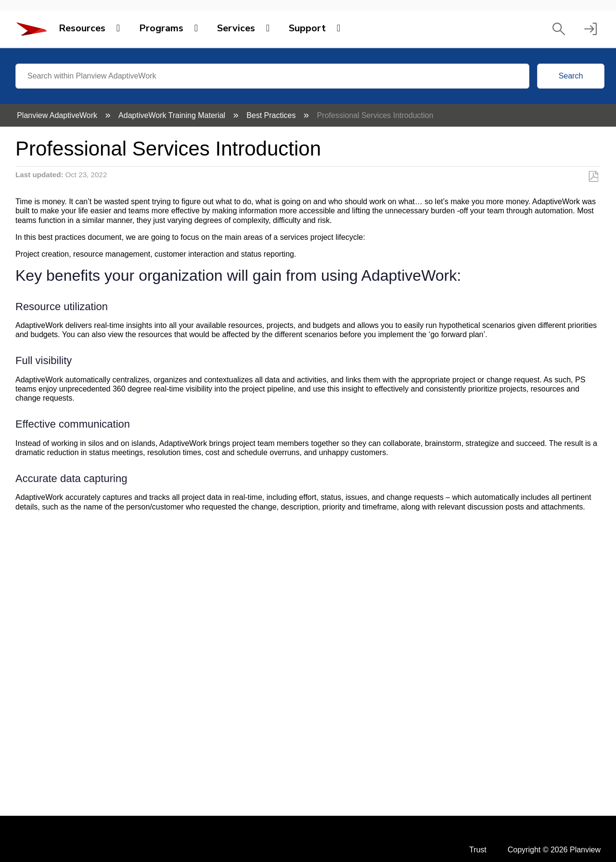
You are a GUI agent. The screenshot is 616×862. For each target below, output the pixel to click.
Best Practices (272, 115)
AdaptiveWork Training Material (173, 115)
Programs (161, 28)
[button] (559, 29)
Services (236, 28)
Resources (82, 28)
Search (571, 76)
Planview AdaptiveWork (58, 115)
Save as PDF (593, 177)
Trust (478, 850)
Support (307, 28)
